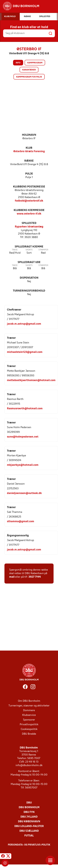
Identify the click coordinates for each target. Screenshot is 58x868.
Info (18, 63)
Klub (29, 148)
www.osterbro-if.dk (29, 214)
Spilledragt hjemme (29, 247)
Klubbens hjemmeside (29, 210)
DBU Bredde (29, 734)
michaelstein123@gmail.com (25, 352)
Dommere (29, 710)
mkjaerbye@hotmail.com (23, 465)
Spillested (29, 223)
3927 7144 (35, 577)
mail (12, 577)
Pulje (29, 174)
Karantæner (29, 70)
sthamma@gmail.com (21, 522)
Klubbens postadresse (29, 187)
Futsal (29, 836)
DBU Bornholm (29, 808)
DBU (29, 803)
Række (29, 161)
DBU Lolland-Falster (29, 826)
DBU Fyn (29, 812)
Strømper (43, 250)
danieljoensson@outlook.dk (24, 493)
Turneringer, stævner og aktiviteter (29, 706)
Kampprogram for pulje (29, 77)
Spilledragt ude (29, 262)
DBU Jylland (29, 817)
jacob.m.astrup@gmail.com (24, 324)
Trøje (15, 250)
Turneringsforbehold (29, 291)
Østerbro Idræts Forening (29, 152)
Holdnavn (29, 135)
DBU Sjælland (29, 831)
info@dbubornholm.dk (29, 765)
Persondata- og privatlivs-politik (29, 845)
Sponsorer (29, 720)
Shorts (29, 250)
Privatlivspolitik (29, 725)
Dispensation (29, 278)
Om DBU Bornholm (29, 701)
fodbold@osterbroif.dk (29, 201)
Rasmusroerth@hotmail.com (25, 409)
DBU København (29, 822)
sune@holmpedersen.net (23, 437)
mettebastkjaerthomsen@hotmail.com (31, 380)
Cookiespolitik (29, 729)
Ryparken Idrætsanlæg (29, 227)
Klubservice (29, 715)
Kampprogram (35, 63)
